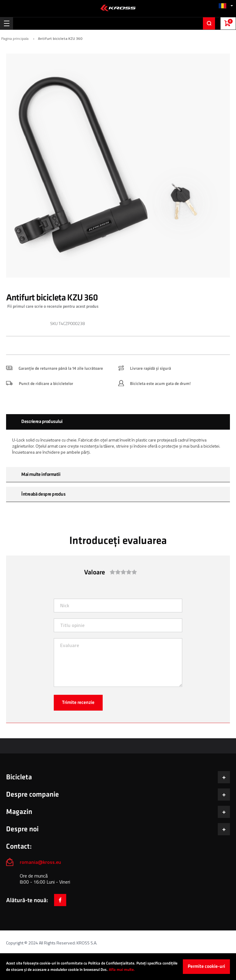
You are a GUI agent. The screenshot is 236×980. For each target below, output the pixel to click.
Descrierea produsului (42, 422)
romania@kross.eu (40, 862)
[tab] (118, 422)
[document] (118, 967)
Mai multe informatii (41, 474)
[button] (226, 6)
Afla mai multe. (122, 970)
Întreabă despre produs (43, 494)
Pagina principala (15, 39)
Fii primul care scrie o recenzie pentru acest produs (53, 306)
